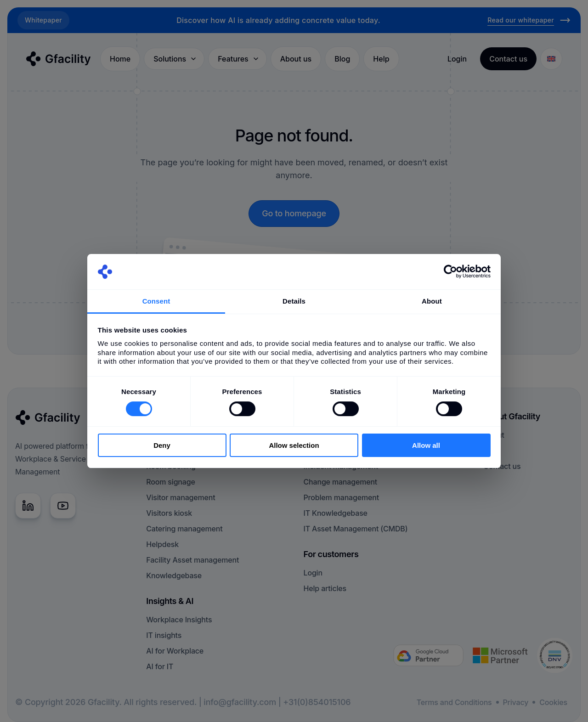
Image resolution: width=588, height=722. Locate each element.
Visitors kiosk (169, 513)
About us (296, 59)
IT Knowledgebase (336, 513)
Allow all (426, 445)
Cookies (553, 702)
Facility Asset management (192, 560)
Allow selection (294, 445)
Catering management (184, 529)
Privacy (516, 702)
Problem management (341, 497)
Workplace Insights (179, 620)
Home (120, 59)
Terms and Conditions (454, 702)
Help (381, 59)
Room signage (170, 482)
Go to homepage (294, 213)
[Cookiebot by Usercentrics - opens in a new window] (450, 271)
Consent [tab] (156, 301)
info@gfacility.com (240, 702)
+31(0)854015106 (317, 702)
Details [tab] (294, 301)
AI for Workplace (175, 651)
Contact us (502, 466)
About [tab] (432, 301)
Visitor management (181, 497)
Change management (341, 482)
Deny (162, 445)
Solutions (175, 59)
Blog (342, 59)
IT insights (164, 635)
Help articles (325, 588)
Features (238, 59)
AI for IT (160, 666)
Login (457, 59)
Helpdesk (162, 544)
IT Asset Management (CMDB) (356, 529)
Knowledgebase (174, 575)
